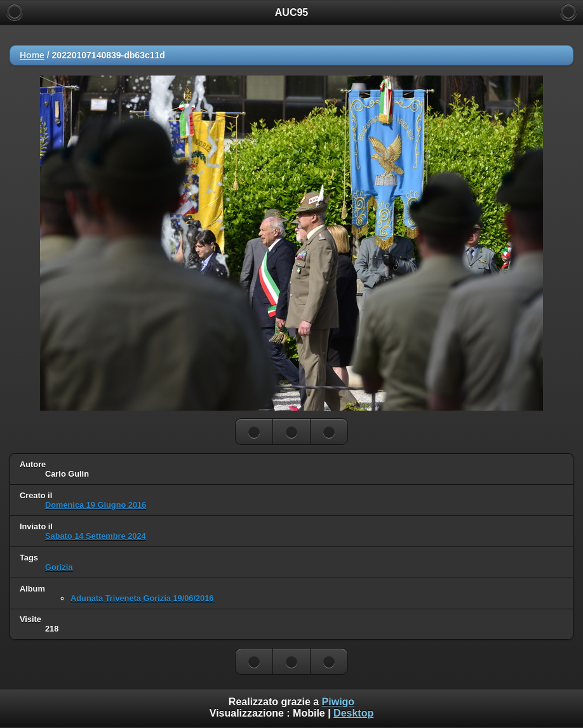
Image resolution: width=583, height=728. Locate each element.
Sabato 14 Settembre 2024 (96, 536)
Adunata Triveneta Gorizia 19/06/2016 (142, 598)
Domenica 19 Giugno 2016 (96, 505)
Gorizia (59, 567)
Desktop (353, 713)
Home (32, 55)
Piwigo (338, 702)
